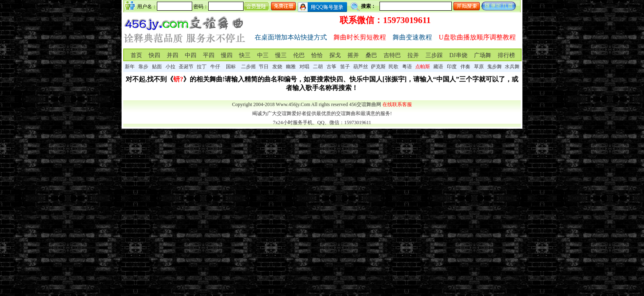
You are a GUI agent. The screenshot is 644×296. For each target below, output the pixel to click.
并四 (172, 55)
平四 (209, 55)
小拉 (170, 67)
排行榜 (506, 55)
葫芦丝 (361, 67)
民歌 (393, 67)
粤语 (407, 67)
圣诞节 (186, 67)
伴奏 (465, 67)
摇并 (353, 55)
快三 (245, 55)
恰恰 (317, 55)
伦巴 (299, 55)
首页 (136, 55)
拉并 (413, 55)
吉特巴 (392, 55)
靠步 (143, 67)
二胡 (318, 67)
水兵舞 (512, 67)
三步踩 (434, 55)
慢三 (281, 55)
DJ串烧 (458, 55)
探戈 (335, 55)
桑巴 (371, 55)
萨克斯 (378, 67)
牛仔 (215, 67)
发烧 (277, 67)
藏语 (438, 67)
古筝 (331, 67)
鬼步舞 (494, 67)
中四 (191, 55)
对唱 (304, 67)
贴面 (157, 67)
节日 (264, 67)
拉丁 (202, 67)
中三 (263, 55)
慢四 (227, 55)
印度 (452, 67)
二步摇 (248, 67)
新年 (130, 67)
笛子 (345, 67)
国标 (231, 67)
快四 (154, 55)
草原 (479, 67)
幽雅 (291, 67)
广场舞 (483, 55)
